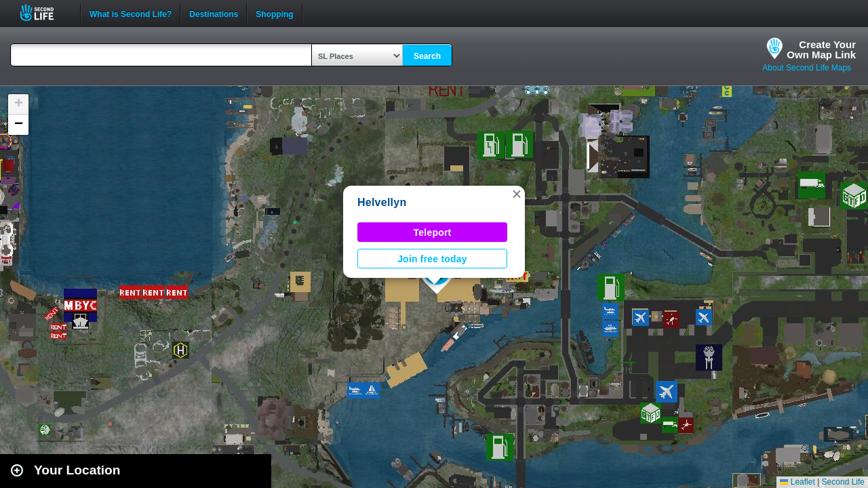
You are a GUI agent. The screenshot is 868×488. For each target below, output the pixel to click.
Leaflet (797, 482)
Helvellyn (382, 202)
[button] (517, 194)
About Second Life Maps (807, 68)
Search (427, 56)
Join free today (432, 259)
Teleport (433, 232)
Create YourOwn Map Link (821, 49)
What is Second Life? (131, 13)
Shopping (274, 13)
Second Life (44, 13)
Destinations (214, 13)
